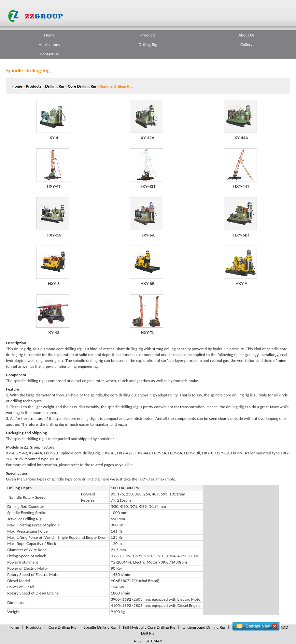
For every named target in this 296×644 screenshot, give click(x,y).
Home (49, 35)
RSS (138, 641)
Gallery (246, 44)
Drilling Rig (148, 44)
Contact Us (49, 54)
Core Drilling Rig (82, 86)
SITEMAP (154, 641)
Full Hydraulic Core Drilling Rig (149, 627)
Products (148, 35)
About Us (246, 35)
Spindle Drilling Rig (100, 627)
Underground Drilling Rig (204, 627)
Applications (49, 44)
